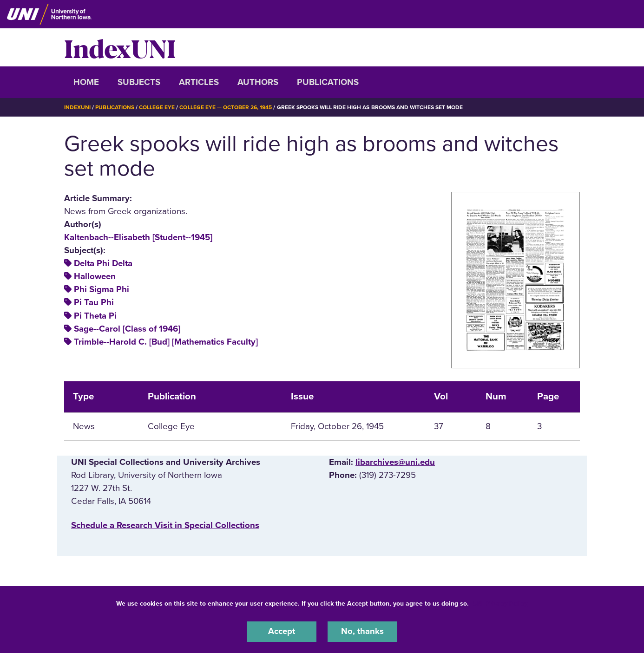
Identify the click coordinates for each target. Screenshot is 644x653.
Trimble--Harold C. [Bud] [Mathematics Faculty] (166, 341)
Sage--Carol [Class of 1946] (127, 328)
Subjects (139, 82)
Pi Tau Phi (94, 302)
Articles (199, 82)
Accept (282, 632)
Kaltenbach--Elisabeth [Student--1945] (138, 237)
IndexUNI (120, 47)
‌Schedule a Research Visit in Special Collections (165, 525)
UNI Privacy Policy (500, 604)
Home (86, 82)
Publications (328, 82)
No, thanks (362, 632)
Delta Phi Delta (103, 263)
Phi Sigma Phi (102, 289)
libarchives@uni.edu (395, 462)
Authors (258, 82)
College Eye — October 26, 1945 (226, 107)
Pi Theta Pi (95, 315)
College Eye (157, 107)
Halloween (95, 276)
